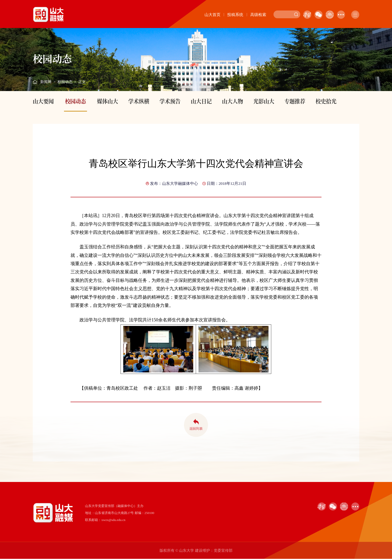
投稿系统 (235, 15)
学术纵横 (139, 101)
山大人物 (232, 101)
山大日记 (201, 101)
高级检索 (258, 15)
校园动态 (65, 82)
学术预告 (170, 101)
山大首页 (212, 15)
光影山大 (264, 101)
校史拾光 (326, 101)
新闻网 (46, 82)
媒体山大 (107, 101)
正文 (82, 82)
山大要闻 (43, 101)
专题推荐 (295, 101)
